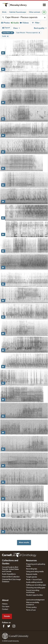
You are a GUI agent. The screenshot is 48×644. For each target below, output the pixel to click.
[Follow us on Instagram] (14, 626)
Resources (31, 561)
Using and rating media (35, 572)
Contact (5, 609)
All (44, 12)
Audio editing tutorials (34, 582)
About (5, 600)
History (5, 604)
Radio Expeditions (9, 574)
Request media (32, 574)
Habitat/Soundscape (18, 12)
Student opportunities (34, 595)
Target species (32, 577)
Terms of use (31, 610)
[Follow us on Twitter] (9, 626)
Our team (6, 607)
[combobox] (24, 17)
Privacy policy (31, 607)
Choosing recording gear (36, 588)
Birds (4, 12)
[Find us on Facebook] (4, 626)
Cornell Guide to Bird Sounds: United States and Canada (10, 569)
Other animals (35, 12)
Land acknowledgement (35, 600)
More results (24, 542)
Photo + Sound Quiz (34, 580)
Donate (7, 616)
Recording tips (32, 569)
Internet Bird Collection (11, 577)
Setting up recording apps (36, 585)
